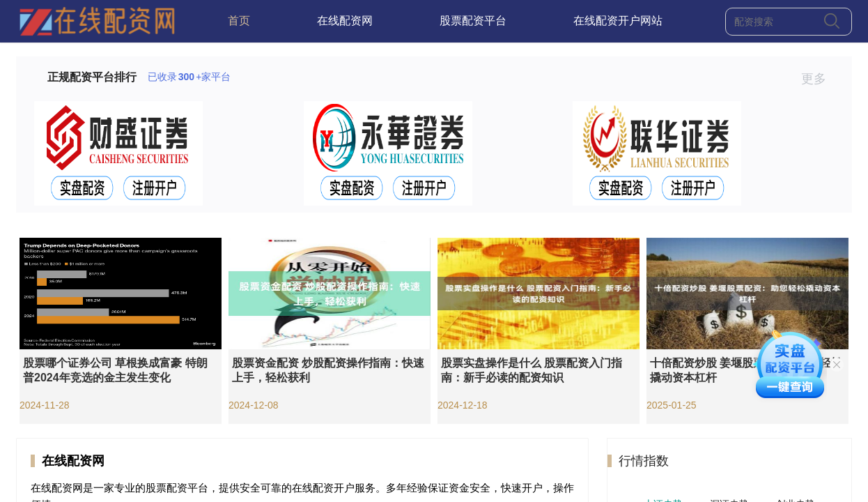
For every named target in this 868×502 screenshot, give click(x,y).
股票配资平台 (473, 21)
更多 (820, 79)
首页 (239, 21)
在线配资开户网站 (618, 21)
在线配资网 (345, 21)
